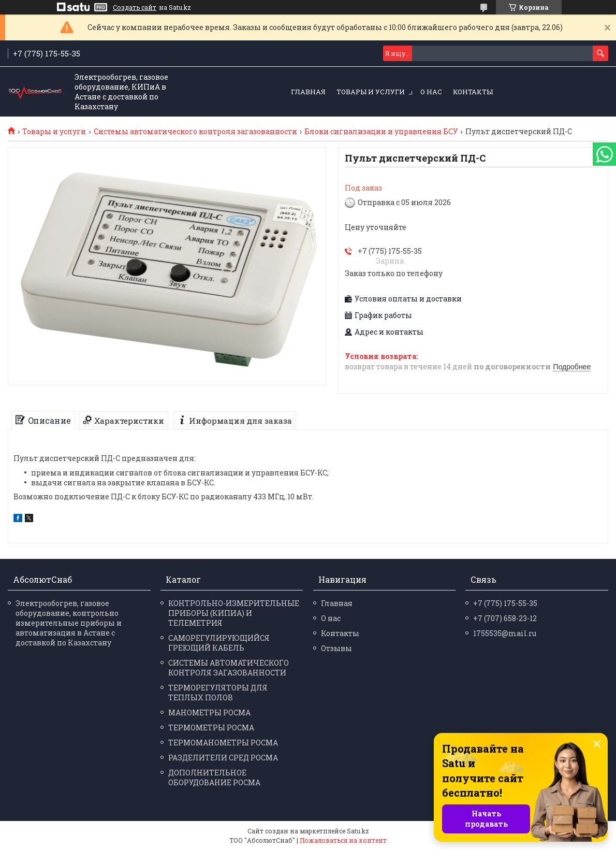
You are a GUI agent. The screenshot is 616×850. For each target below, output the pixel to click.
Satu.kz (358, 831)
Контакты (473, 92)
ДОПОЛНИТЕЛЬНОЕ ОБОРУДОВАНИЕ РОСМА (214, 777)
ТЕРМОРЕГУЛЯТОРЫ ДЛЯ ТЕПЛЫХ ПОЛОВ (218, 693)
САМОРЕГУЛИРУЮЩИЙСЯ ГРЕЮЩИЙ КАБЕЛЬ (219, 643)
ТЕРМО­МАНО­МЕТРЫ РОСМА (223, 743)
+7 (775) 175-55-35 (505, 603)
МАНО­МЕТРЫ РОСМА (209, 712)
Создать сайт (135, 7)
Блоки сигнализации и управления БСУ (381, 132)
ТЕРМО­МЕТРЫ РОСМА (211, 727)
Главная (308, 92)
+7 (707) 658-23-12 (505, 618)
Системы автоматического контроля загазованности (195, 132)
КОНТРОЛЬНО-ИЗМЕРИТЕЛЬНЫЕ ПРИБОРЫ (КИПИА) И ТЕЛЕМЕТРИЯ (234, 613)
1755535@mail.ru (505, 633)
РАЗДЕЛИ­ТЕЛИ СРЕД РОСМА (223, 758)
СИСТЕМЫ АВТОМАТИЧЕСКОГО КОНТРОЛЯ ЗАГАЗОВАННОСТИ (229, 668)
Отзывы (336, 648)
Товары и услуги (371, 92)
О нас (431, 92)
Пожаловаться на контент (343, 840)
